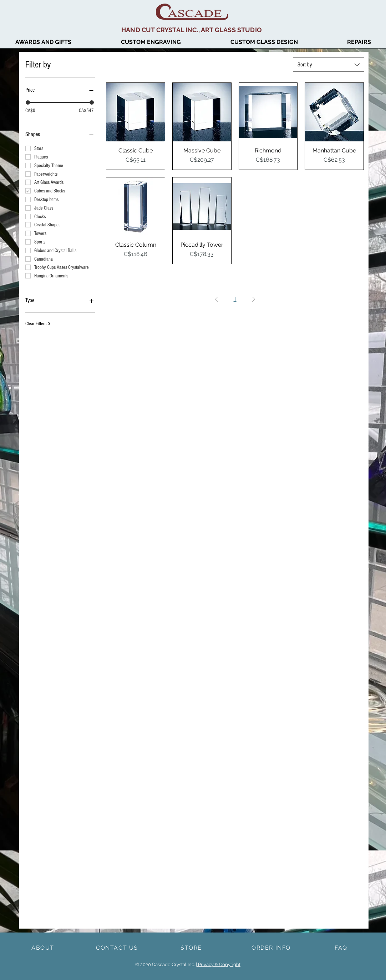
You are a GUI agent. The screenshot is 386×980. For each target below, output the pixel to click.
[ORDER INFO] (272, 948)
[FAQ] (342, 948)
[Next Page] (254, 299)
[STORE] (192, 948)
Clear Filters (38, 324)
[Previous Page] (217, 299)
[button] (264, 42)
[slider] (28, 102)
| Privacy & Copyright (218, 964)
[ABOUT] (44, 948)
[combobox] (329, 65)
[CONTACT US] (118, 948)
